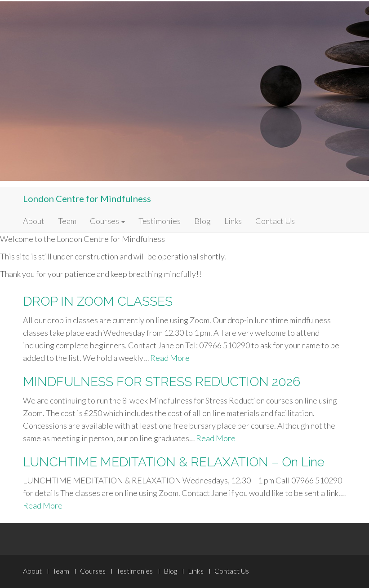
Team (67, 221)
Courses (107, 221)
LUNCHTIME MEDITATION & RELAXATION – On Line (174, 462)
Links (233, 221)
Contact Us (275, 221)
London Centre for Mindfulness (87, 198)
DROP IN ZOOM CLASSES (98, 301)
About (34, 221)
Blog (202, 221)
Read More (170, 358)
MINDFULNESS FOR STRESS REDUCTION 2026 (162, 382)
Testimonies (160, 221)
